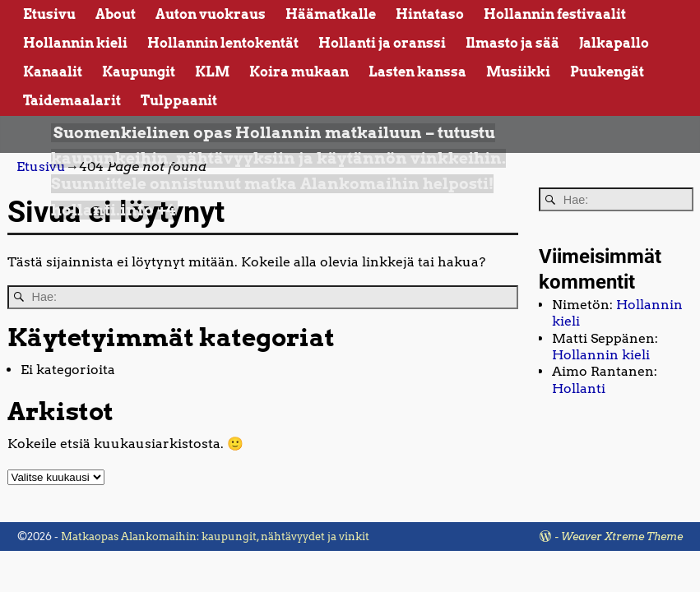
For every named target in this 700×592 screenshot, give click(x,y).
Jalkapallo (614, 43)
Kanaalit (53, 72)
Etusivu (49, 14)
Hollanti (579, 388)
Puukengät (607, 72)
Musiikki (518, 72)
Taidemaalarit (72, 101)
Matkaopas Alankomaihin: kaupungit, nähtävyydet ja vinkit (215, 536)
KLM (212, 72)
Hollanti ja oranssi (382, 43)
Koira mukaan (299, 72)
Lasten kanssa (417, 72)
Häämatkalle (331, 14)
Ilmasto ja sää (512, 43)
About (116, 14)
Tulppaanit (179, 101)
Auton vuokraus (211, 14)
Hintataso (430, 14)
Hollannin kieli (75, 43)
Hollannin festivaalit (555, 14)
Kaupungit (139, 72)
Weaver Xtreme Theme (622, 536)
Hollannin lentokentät (223, 43)
